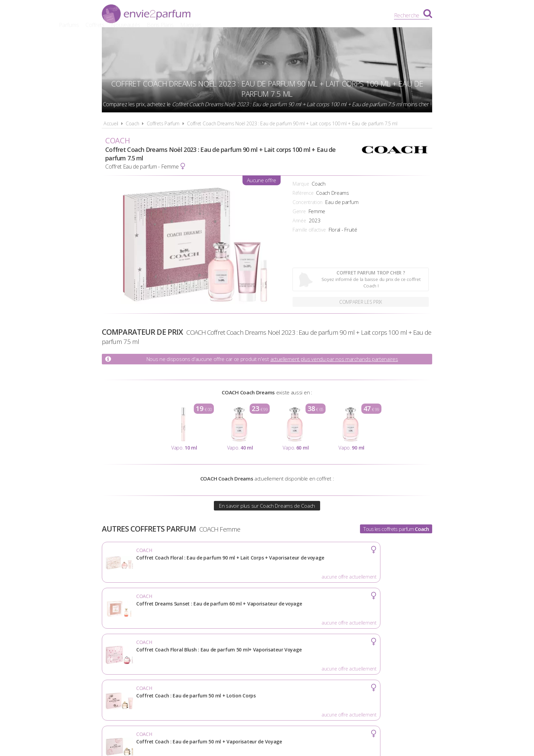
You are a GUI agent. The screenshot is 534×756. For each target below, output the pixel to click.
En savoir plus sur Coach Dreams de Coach (267, 506)
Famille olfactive (309, 230)
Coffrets (257, 15)
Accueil (111, 123)
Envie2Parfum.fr (146, 15)
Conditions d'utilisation (248, 660)
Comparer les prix (361, 301)
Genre (299, 211)
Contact (378, 660)
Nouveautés (288, 15)
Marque (301, 184)
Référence (303, 193)
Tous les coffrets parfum (396, 529)
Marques (353, 15)
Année (299, 220)
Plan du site (340, 660)
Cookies (303, 660)
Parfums (231, 15)
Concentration (308, 202)
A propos (192, 660)
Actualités (155, 660)
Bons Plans (323, 15)
